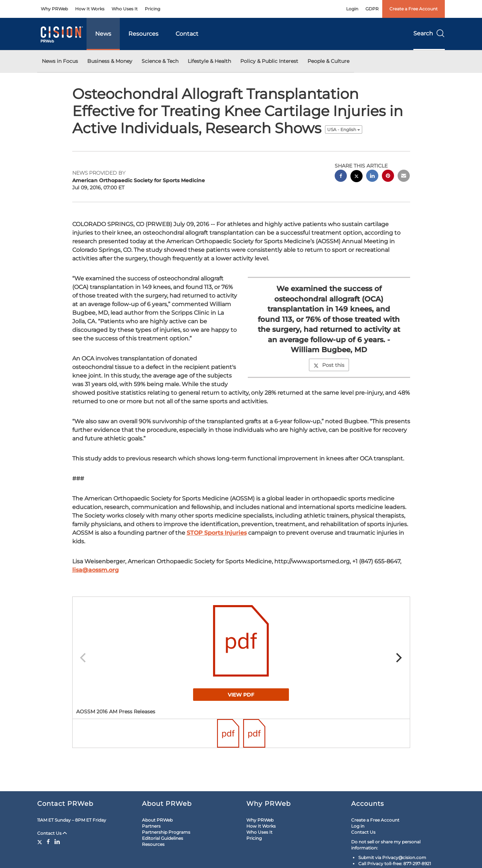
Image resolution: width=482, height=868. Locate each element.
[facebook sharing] (341, 177)
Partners (151, 826)
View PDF (241, 695)
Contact (187, 34)
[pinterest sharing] (388, 177)
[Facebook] (48, 842)
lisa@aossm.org (95, 570)
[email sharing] (404, 177)
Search (429, 33)
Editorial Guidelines (163, 838)
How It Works (90, 9)
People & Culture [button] (328, 61)
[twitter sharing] (356, 177)
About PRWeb (157, 820)
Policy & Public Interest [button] (269, 61)
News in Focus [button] (60, 61)
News (103, 34)
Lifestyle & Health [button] (209, 61)
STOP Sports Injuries (217, 533)
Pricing (153, 9)
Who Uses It (125, 9)
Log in (358, 826)
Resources (143, 34)
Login (352, 9)
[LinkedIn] (57, 842)
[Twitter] (41, 842)
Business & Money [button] (110, 61)
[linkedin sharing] (372, 177)
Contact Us (52, 833)
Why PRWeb (54, 9)
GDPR (372, 9)
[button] (241, 641)
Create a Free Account (414, 9)
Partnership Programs (166, 832)
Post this (329, 365)
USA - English (344, 129)
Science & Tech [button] (160, 61)
